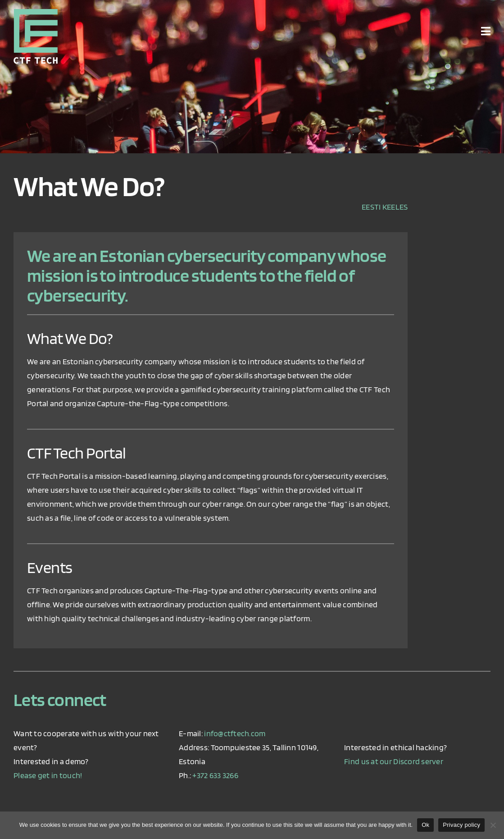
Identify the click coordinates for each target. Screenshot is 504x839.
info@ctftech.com (235, 733)
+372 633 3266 (215, 775)
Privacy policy (461, 825)
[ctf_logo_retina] (36, 13)
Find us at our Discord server (394, 761)
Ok (425, 825)
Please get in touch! (48, 775)
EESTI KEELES (385, 207)
